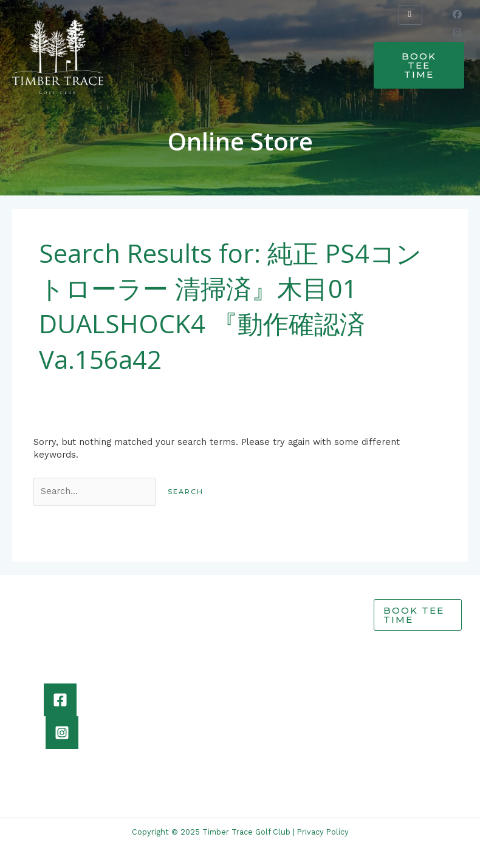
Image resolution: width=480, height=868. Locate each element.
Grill (301, 632)
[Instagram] (62, 733)
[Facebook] (60, 700)
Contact (310, 671)
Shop (303, 658)
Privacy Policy (323, 832)
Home (305, 605)
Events (307, 645)
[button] (187, 51)
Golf (301, 619)
